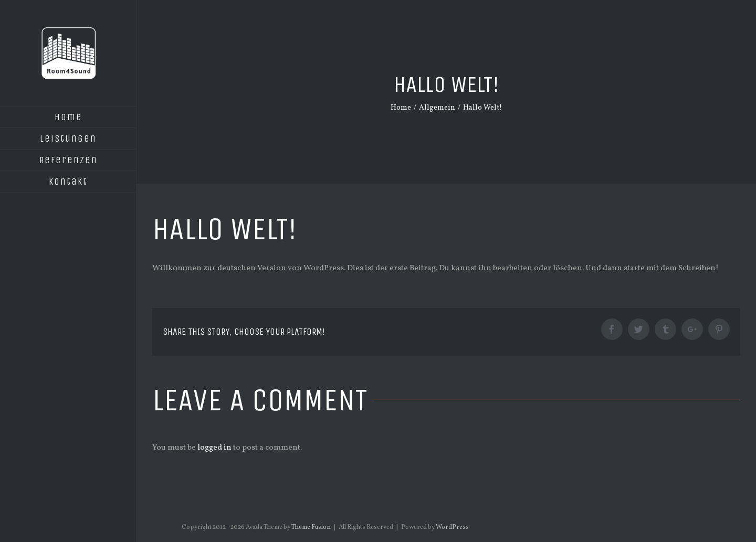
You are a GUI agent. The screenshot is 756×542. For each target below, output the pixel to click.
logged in (214, 448)
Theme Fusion (311, 527)
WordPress (452, 527)
